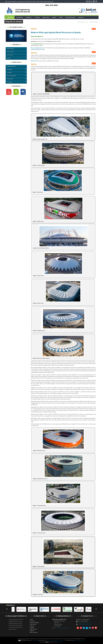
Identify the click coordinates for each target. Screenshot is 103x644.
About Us (32, 621)
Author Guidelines (34, 623)
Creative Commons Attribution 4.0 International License (56, 640)
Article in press (10, 52)
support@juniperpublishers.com (62, 628)
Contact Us (81, 17)
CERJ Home (9, 17)
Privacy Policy (61, 642)
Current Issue (10, 55)
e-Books (54, 17)
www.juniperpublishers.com (85, 624)
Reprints (32, 631)
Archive (9, 58)
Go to (94, 29)
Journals (37, 17)
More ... (15, 629)
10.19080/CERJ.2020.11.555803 (38, 49)
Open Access (46, 17)
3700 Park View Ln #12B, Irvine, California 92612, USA (40, 2)
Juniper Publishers (12, 2)
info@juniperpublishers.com (85, 623)
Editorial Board (10, 49)
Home (87, 22)
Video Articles (33, 629)
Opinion (34, 29)
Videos (61, 17)
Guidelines (29, 17)
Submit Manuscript (70, 17)
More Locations (34, 632)
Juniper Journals (21, 2)
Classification (20, 17)
